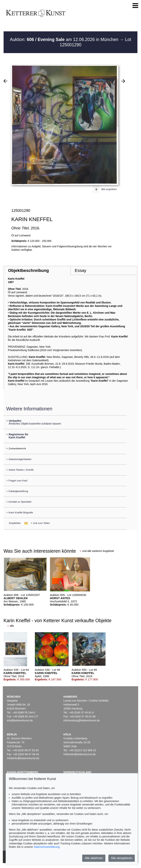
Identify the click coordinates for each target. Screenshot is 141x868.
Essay (81, 270)
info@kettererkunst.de (20, 720)
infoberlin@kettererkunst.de (23, 758)
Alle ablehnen (94, 858)
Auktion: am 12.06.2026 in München (65, 39)
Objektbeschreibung (28, 270)
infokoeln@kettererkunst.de (80, 754)
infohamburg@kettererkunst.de (82, 720)
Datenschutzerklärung (47, 847)
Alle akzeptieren (122, 858)
